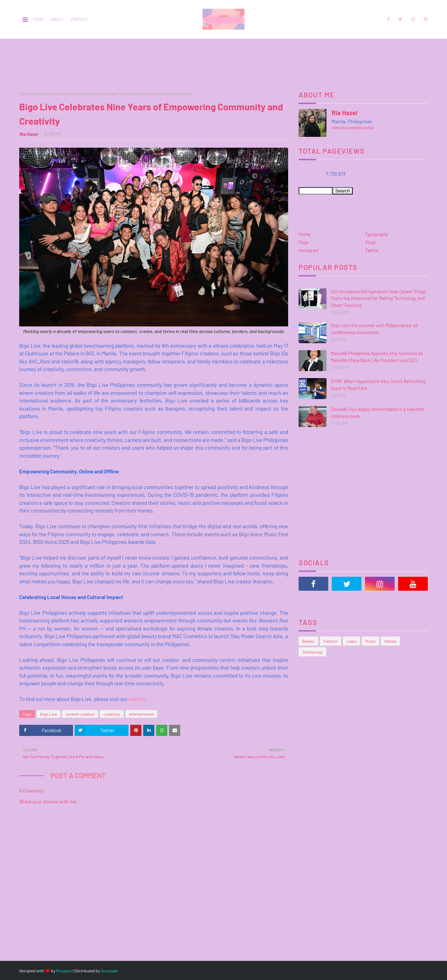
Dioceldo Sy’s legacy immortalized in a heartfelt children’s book (378, 413)
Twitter (372, 250)
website (137, 699)
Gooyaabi (109, 971)
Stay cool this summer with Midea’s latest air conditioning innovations (375, 329)
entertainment (47, 94)
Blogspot (65, 971)
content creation (80, 714)
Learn (351, 641)
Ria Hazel (29, 134)
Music (371, 641)
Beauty (308, 641)
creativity (112, 714)
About (57, 19)
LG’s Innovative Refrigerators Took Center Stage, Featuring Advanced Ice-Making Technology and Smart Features (379, 298)
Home (38, 19)
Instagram (309, 250)
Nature (390, 641)
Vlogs (370, 242)
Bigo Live (49, 714)
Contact (79, 19)
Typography (376, 234)
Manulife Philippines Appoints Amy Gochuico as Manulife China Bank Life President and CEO (377, 357)
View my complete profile (353, 128)
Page (304, 242)
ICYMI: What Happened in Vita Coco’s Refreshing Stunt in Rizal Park (378, 385)
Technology (312, 652)
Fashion (331, 641)
